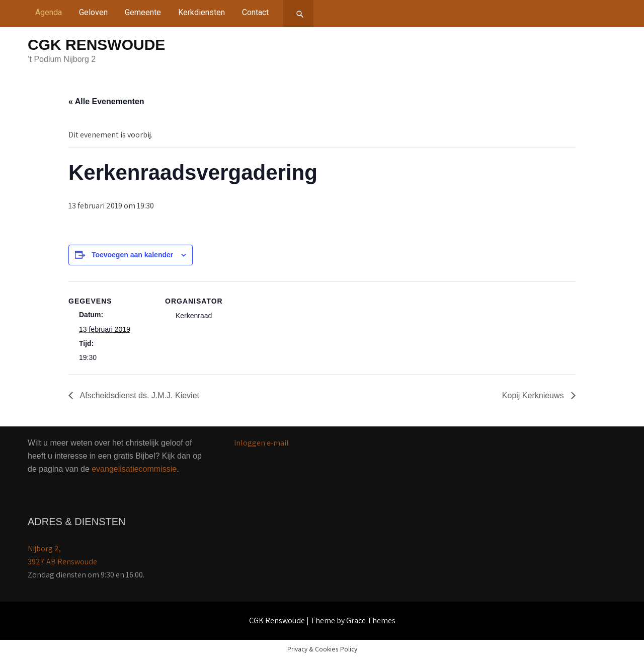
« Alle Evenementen (106, 101)
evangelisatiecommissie (134, 469)
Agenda (49, 12)
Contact (255, 12)
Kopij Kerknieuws (534, 395)
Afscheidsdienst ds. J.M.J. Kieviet (139, 395)
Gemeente (143, 12)
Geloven (93, 12)
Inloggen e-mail (261, 443)
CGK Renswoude (96, 45)
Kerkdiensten (202, 12)
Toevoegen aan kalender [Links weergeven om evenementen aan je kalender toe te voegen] (132, 255)
